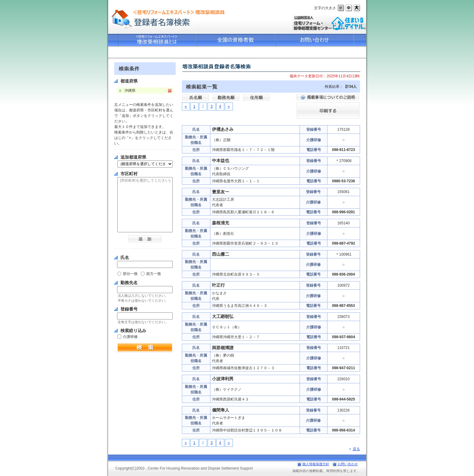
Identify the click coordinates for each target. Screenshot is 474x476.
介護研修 (130, 337)
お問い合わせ (348, 464)
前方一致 (154, 274)
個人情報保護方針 (316, 464)
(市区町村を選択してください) (145, 181)
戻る (355, 449)
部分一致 (130, 274)
